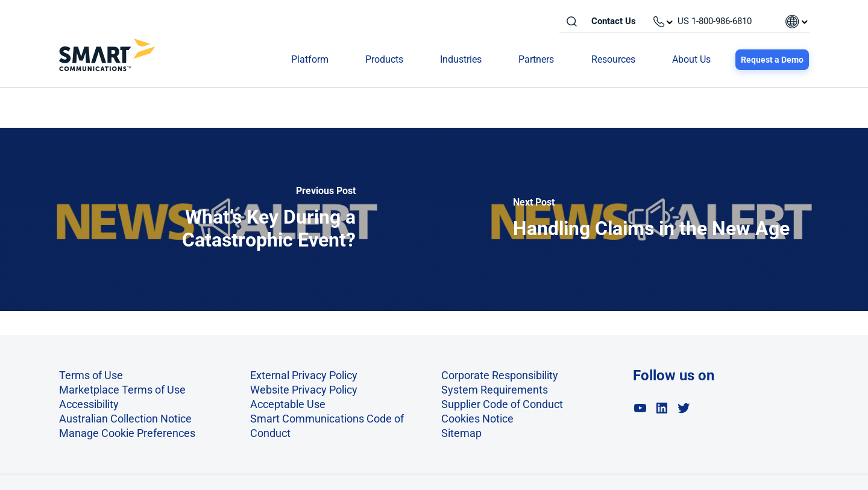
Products (384, 59)
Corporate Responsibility (500, 375)
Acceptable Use (288, 404)
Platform (310, 59)
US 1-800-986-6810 (715, 21)
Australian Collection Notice (125, 419)
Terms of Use (91, 375)
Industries (461, 59)
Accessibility (89, 404)
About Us (691, 59)
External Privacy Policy (304, 375)
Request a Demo (772, 60)
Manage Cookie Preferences (127, 433)
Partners (536, 59)
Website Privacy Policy (304, 390)
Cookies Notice (477, 419)
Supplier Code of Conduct (502, 404)
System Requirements (495, 390)
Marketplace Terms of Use (122, 390)
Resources (613, 59)
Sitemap (461, 433)
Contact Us (614, 21)
